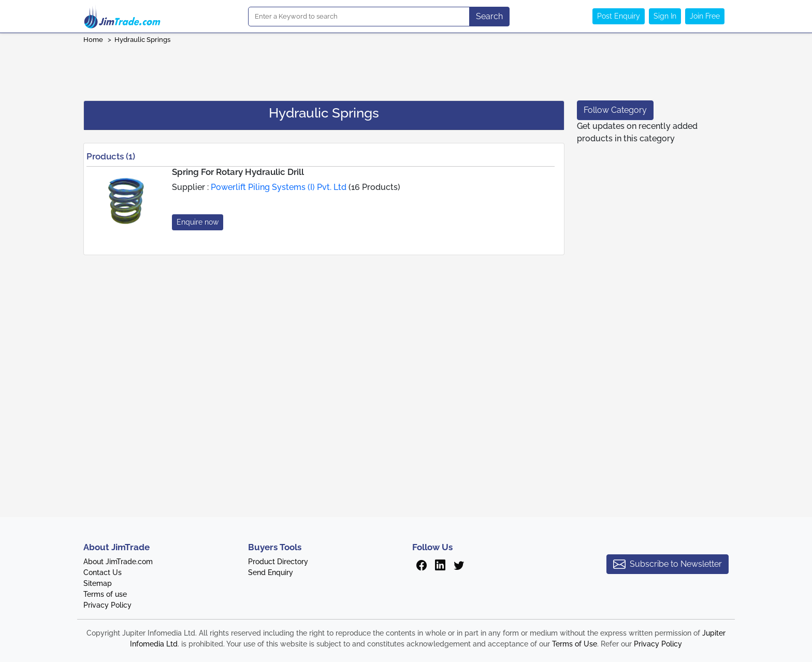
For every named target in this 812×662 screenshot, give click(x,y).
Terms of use (105, 594)
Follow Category (615, 110)
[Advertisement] (406, 69)
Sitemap (98, 583)
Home (93, 40)
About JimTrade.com (118, 562)
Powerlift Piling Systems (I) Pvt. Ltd (279, 187)
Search (489, 16)
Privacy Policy (107, 605)
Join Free (705, 16)
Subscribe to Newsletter (668, 564)
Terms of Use (575, 644)
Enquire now (198, 222)
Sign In (665, 16)
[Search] (359, 17)
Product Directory (278, 562)
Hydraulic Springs (142, 40)
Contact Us (103, 572)
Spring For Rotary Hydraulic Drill (238, 172)
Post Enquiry (619, 16)
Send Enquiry (271, 572)
